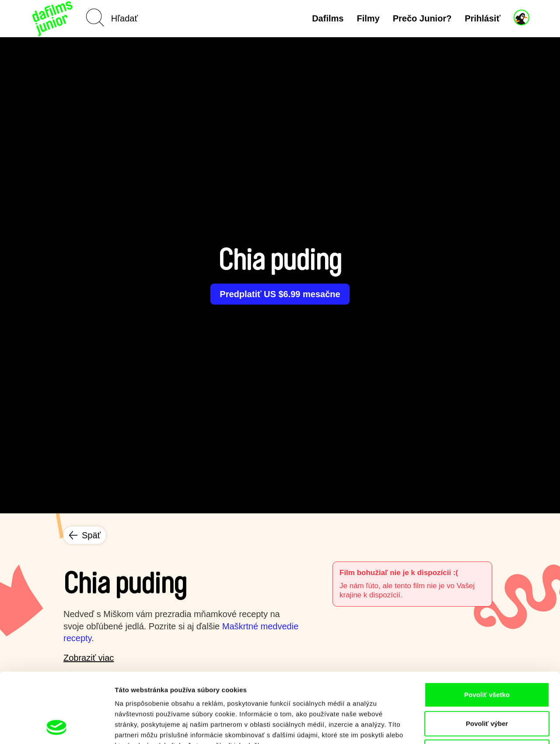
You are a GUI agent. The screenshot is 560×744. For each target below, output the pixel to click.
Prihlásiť (483, 18)
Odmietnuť (487, 686)
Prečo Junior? (422, 18)
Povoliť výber (487, 658)
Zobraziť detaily (457, 727)
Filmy (368, 18)
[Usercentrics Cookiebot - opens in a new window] (57, 727)
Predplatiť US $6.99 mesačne (280, 294)
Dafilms (328, 18)
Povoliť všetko (487, 629)
